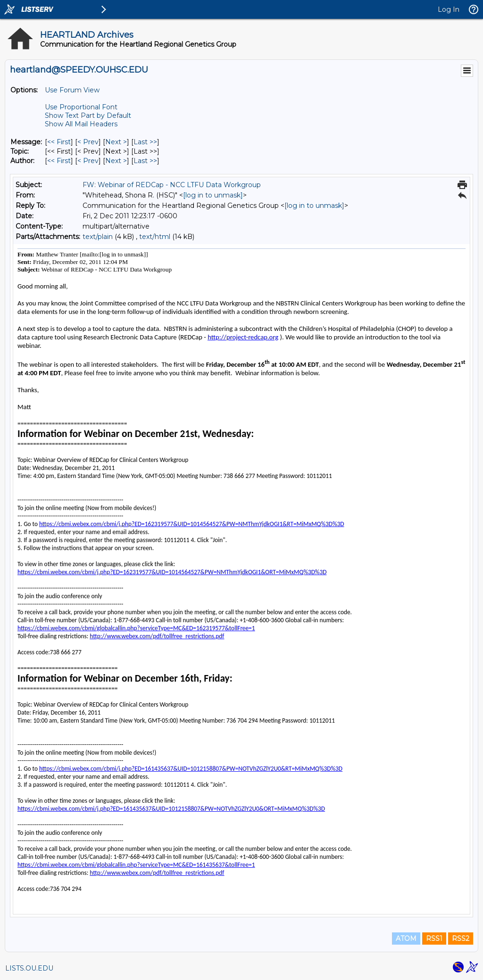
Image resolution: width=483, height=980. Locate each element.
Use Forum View (72, 90)
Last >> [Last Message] (145, 142)
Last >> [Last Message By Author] (145, 161)
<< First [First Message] (59, 142)
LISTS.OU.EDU (29, 968)
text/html (155, 237)
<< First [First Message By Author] (59, 161)
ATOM (406, 939)
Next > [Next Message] (116, 142)
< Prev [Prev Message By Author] (88, 161)
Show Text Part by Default (88, 115)
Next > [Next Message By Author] (116, 161)
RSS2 (461, 939)
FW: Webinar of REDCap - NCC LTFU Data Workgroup (172, 185)
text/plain (98, 237)
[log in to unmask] (213, 195)
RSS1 (434, 939)
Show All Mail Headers (81, 124)
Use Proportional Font (81, 107)
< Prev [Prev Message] (88, 142)
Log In (449, 9)
